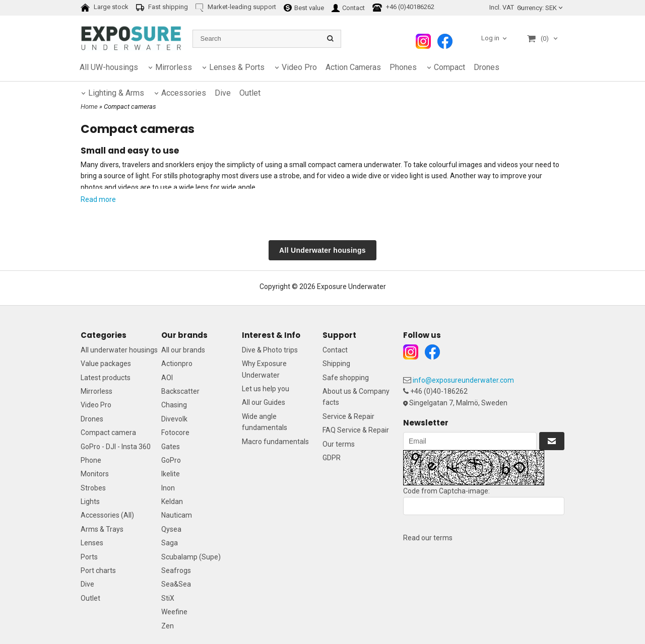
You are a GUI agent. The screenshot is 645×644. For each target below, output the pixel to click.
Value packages (106, 364)
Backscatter (180, 391)
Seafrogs (176, 570)
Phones (403, 67)
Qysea (171, 529)
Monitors (95, 474)
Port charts (98, 570)
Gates (171, 447)
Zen (168, 626)
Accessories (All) (107, 515)
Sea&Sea (176, 584)
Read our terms (428, 538)
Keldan (172, 502)
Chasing (174, 405)
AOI (167, 378)
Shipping (336, 364)
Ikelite (171, 474)
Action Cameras (353, 67)
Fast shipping (162, 8)
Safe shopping (346, 378)
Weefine (174, 612)
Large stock (105, 8)
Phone (91, 460)
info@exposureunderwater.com (463, 380)
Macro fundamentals (275, 442)
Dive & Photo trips (270, 350)
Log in (490, 38)
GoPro (171, 460)
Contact (348, 8)
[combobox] (507, 8)
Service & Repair (348, 416)
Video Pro (299, 67)
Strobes (93, 488)
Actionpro (177, 364)
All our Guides (264, 402)
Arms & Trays (102, 529)
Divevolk (174, 419)
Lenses (92, 543)
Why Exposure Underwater (264, 369)
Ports (89, 557)
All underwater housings (119, 350)
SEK (540, 8)
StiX (168, 598)
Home (89, 106)
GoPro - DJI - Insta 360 (116, 447)
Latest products (106, 378)
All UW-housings (109, 67)
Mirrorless (174, 67)
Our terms (339, 444)
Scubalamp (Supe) (191, 557)
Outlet (90, 598)
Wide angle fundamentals (265, 422)
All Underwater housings (322, 250)
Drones (487, 67)
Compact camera (108, 433)
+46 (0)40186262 (403, 8)
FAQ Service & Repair (356, 430)
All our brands (183, 350)
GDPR (332, 458)
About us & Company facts (356, 397)
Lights (90, 502)
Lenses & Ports (237, 67)
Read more (98, 199)
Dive (87, 584)
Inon (168, 488)
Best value (304, 8)
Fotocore (175, 433)
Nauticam (177, 515)
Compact (449, 67)
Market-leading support (236, 8)
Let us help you (266, 389)
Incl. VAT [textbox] (502, 8)
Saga (170, 543)
